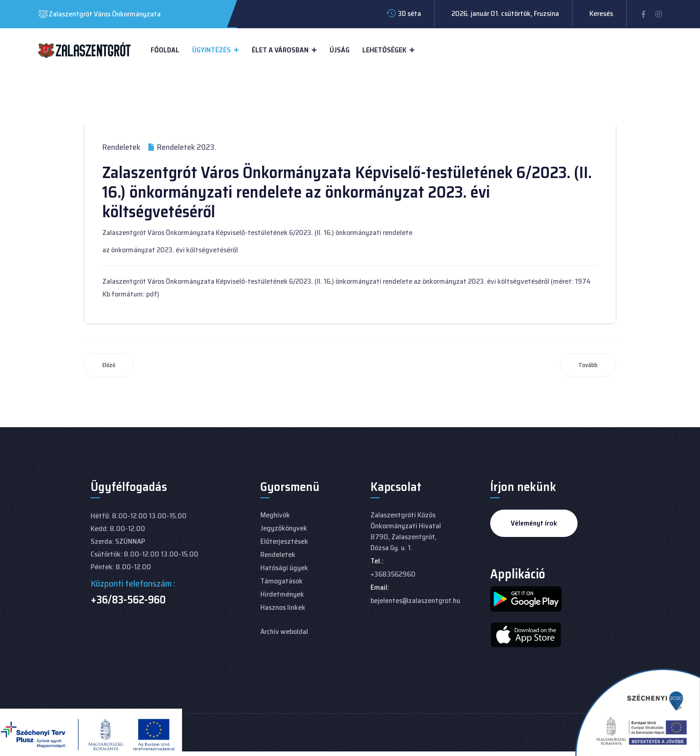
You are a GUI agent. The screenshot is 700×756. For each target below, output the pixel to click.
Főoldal (165, 50)
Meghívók (275, 515)
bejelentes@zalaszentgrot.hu (415, 600)
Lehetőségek (384, 50)
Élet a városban (280, 50)
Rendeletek (121, 147)
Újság (340, 50)
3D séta (409, 13)
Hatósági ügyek (284, 568)
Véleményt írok (534, 523)
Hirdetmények (282, 594)
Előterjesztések (284, 541)
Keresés (601, 13)
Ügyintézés (211, 50)
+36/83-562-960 (128, 600)
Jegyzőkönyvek (284, 528)
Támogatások (282, 581)
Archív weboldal (284, 631)
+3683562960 (393, 574)
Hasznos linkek (283, 607)
